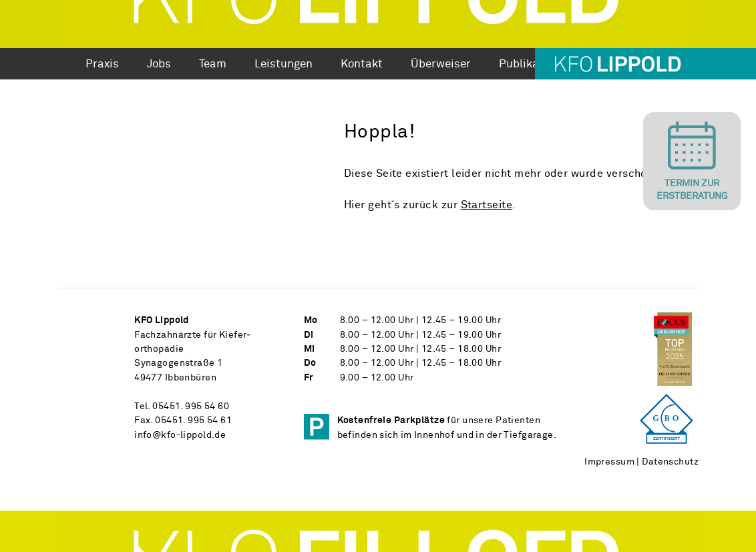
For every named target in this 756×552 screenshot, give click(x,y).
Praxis (102, 65)
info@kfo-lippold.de (180, 435)
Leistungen (283, 65)
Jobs (159, 65)
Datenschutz (670, 462)
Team (213, 65)
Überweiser (441, 65)
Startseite (487, 205)
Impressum (609, 462)
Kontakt (362, 65)
